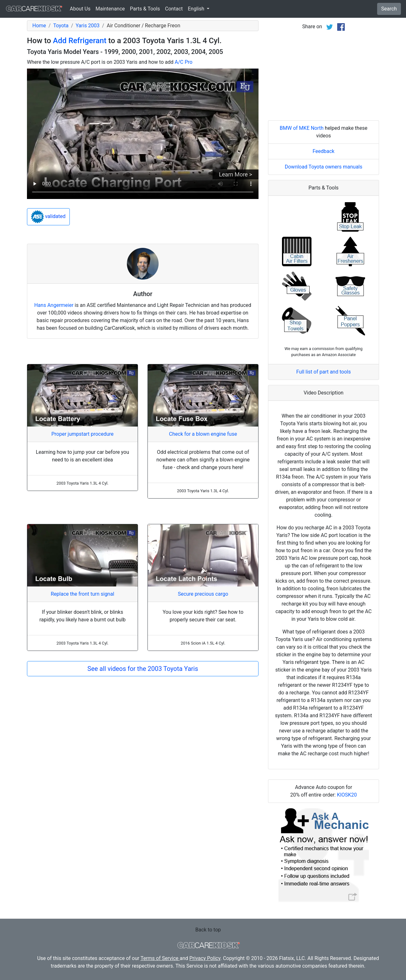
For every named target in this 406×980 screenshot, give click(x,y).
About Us (80, 9)
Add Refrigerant (80, 41)
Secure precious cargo (203, 594)
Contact (174, 9)
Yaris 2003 (88, 26)
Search (389, 9)
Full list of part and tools (324, 372)
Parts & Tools (145, 9)
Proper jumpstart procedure (82, 434)
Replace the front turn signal (82, 594)
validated (48, 217)
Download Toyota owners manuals (324, 167)
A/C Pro (184, 62)
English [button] (197, 9)
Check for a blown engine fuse (203, 434)
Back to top (208, 930)
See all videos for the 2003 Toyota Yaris (143, 669)
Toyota (61, 26)
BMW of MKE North (302, 128)
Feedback (324, 151)
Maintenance (110, 9)
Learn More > (236, 174)
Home (39, 26)
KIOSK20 (347, 795)
